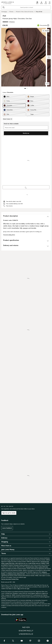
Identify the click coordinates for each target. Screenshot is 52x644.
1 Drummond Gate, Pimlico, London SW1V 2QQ (37, 567)
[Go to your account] (41, 3)
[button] (50, 3)
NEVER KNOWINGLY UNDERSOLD (26, 631)
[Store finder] (37, 3)
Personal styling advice (9, 235)
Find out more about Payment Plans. (10, 579)
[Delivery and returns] (26, 246)
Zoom (46, 31)
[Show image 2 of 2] (49, 57)
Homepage (4, 12)
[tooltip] (48, 25)
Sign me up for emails (9, 513)
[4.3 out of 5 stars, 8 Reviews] (9, 22)
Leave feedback (7, 528)
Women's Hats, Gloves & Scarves (25, 12)
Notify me (26, 133)
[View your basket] (46, 3)
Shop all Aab (39, 12)
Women (11, 12)
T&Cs (19, 589)
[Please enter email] (26, 128)
